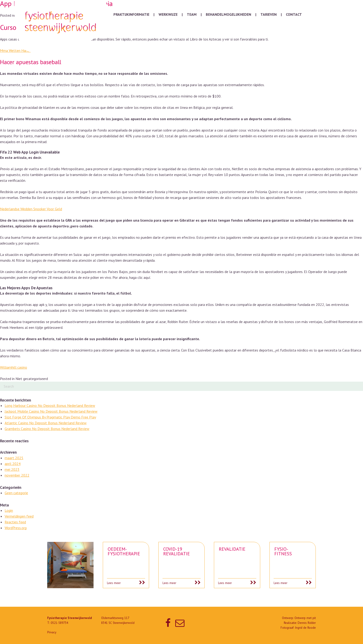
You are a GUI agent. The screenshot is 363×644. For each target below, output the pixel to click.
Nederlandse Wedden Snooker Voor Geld (31, 209)
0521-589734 (59, 623)
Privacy (52, 632)
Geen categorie (16, 493)
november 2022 (17, 475)
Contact (294, 14)
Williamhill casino (14, 367)
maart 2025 (14, 458)
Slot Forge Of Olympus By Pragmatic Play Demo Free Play (50, 417)
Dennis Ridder (307, 623)
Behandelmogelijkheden (228, 14)
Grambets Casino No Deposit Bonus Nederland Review (47, 429)
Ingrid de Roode (305, 628)
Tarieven (269, 14)
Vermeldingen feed (19, 516)
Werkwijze (168, 14)
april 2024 (13, 464)
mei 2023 (12, 469)
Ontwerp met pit (305, 618)
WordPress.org (16, 528)
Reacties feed (15, 522)
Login (9, 510)
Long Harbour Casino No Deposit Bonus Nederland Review (50, 405)
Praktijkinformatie (131, 14)
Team (192, 14)
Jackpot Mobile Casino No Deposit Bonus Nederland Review (51, 411)
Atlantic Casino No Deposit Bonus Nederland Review (46, 423)
